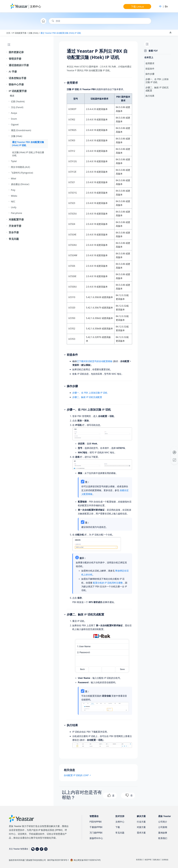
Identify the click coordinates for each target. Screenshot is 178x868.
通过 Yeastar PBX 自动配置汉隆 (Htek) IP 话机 (61, 33)
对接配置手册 (16, 219)
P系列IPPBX (96, 822)
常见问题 (14, 239)
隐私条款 (157, 860)
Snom (14, 119)
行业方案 (141, 822)
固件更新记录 (16, 52)
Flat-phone (17, 213)
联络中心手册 (16, 84)
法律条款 (165, 860)
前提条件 (150, 69)
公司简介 (163, 822)
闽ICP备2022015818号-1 (58, 860)
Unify (14, 207)
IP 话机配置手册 (19, 33)
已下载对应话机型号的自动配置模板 (95, 361)
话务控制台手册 (18, 78)
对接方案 (141, 827)
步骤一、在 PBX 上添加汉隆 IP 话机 (90, 393)
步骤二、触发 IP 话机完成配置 (87, 397)
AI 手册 (13, 72)
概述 (12, 96)
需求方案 (141, 833)
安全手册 (14, 232)
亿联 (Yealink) (18, 101)
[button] (7, 52)
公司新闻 (163, 827)
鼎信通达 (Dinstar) (20, 184)
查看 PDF (153, 51)
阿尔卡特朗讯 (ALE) (21, 167)
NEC (13, 202)
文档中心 (35, 6)
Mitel (14, 179)
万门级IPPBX (96, 833)
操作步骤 (150, 74)
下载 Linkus (137, 7)
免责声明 (148, 860)
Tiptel (14, 161)
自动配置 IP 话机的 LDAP (76, 775)
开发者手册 (15, 226)
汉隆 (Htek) (33, 33)
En (166, 6)
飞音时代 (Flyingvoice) (22, 173)
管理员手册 (15, 59)
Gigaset (15, 124)
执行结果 (150, 96)
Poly (13, 190)
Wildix (14, 196)
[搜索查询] (100, 21)
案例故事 (163, 833)
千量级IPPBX (96, 827)
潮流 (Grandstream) (21, 130)
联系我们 (163, 838)
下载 (118, 827)
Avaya (14, 113)
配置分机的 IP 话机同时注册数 (108, 583)
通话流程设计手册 (19, 65)
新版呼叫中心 (96, 838)
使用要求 (150, 63)
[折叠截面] (171, 33)
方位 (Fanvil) (17, 107)
